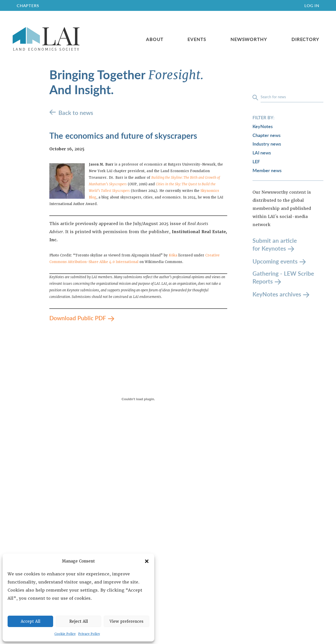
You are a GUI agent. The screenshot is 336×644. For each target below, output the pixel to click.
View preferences (127, 621)
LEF (256, 161)
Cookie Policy (65, 634)
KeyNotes (263, 126)
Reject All (79, 621)
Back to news (76, 113)
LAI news (262, 153)
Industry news (267, 144)
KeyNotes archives (277, 294)
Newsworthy (249, 39)
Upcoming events (275, 261)
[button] (147, 561)
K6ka (173, 255)
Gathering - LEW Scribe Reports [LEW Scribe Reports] (283, 277)
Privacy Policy (89, 634)
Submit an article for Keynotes (275, 244)
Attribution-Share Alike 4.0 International (103, 262)
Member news (267, 170)
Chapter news (267, 135)
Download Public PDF (78, 318)
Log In (312, 5)
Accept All (30, 621)
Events (197, 39)
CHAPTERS (28, 5)
